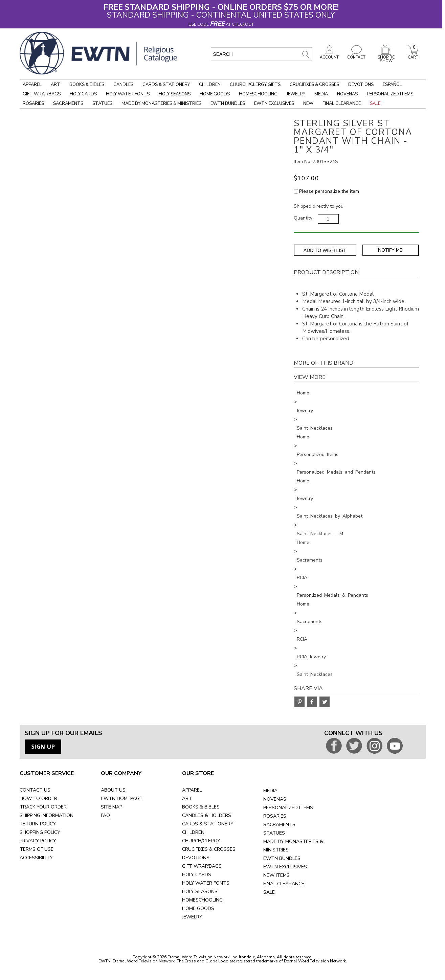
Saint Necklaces (315, 428)
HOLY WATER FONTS (206, 883)
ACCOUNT (329, 55)
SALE (269, 892)
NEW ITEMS (276, 875)
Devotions (361, 85)
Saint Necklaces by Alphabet (330, 516)
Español (392, 85)
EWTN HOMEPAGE (121, 799)
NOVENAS (275, 799)
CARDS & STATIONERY (208, 824)
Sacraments (68, 104)
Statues (102, 104)
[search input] (262, 54)
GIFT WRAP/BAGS (202, 866)
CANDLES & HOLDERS (207, 815)
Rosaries (33, 104)
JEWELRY (192, 917)
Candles (123, 85)
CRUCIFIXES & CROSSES (209, 849)
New (308, 104)
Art (55, 85)
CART (413, 55)
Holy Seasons (175, 94)
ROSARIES (275, 816)
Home (303, 393)
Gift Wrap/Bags (42, 94)
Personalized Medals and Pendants (336, 472)
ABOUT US (113, 790)
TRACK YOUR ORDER (43, 807)
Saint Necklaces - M (320, 534)
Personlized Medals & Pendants (332, 595)
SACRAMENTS (279, 825)
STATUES (274, 833)
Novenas (347, 94)
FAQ (105, 815)
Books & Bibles (87, 85)
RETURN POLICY (38, 824)
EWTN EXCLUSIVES (285, 867)
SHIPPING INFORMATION (47, 815)
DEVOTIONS (196, 858)
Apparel (32, 85)
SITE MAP (112, 807)
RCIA (302, 578)
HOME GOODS (198, 908)
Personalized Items (390, 94)
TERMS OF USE (37, 849)
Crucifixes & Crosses (314, 85)
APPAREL (192, 790)
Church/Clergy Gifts (255, 85)
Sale (375, 104)
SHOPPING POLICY (40, 832)
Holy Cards (83, 94)
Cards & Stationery (166, 85)
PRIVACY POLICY (38, 841)
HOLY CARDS (197, 875)
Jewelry (296, 94)
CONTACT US (35, 790)
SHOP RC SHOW (386, 57)
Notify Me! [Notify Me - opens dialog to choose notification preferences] (391, 250)
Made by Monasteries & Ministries (161, 104)
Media (321, 94)
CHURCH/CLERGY (201, 841)
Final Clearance (342, 104)
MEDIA (270, 791)
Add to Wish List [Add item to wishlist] (325, 250)
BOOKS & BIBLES (201, 807)
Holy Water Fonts (128, 94)
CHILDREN (193, 832)
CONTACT (356, 55)
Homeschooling (258, 94)
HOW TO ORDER (38, 799)
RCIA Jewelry (311, 657)
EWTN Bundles (228, 104)
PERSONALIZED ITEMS (288, 808)
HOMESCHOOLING (202, 900)
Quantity (303, 218)
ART (187, 799)
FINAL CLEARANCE (284, 884)
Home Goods (215, 94)
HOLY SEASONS (200, 892)
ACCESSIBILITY (36, 858)
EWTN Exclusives (274, 104)
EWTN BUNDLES (282, 858)
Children (210, 85)
